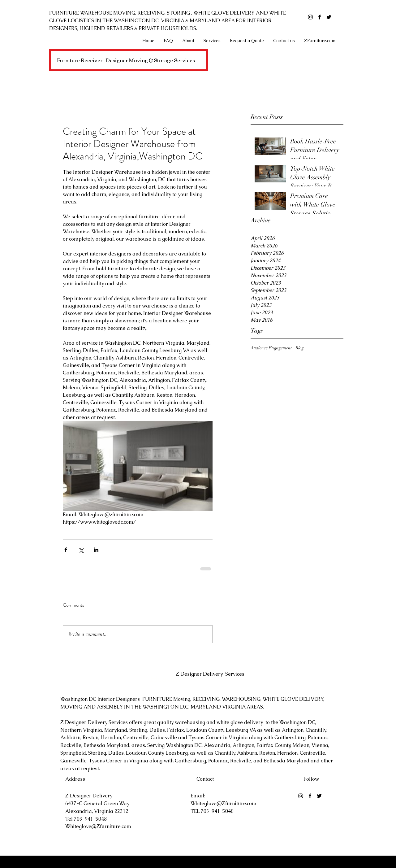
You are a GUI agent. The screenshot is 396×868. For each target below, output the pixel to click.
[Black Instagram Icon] (310, 17)
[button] (212, 41)
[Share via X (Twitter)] (81, 550)
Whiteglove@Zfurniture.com (98, 826)
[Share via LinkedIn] (96, 550)
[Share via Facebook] (66, 550)
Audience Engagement (271, 348)
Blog (300, 348)
